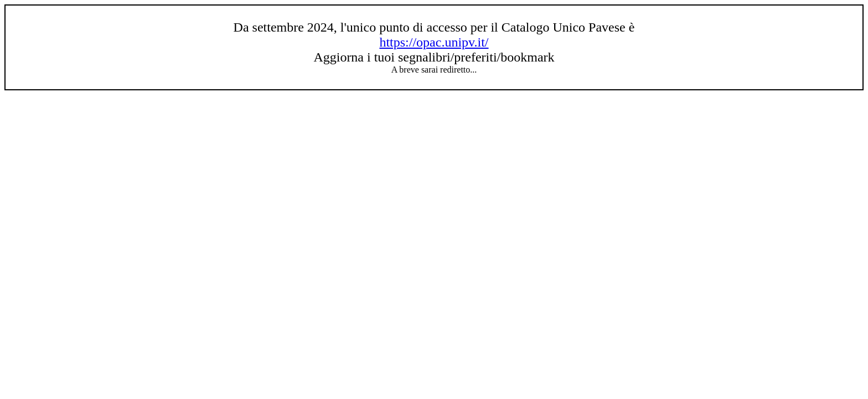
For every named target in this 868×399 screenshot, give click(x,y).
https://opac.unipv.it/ (434, 42)
